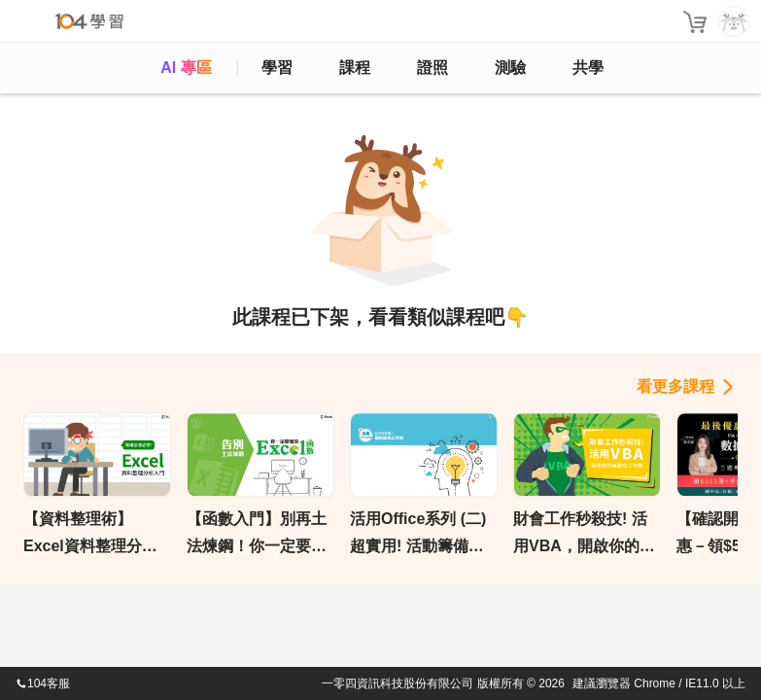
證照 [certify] (432, 68)
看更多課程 (675, 386)
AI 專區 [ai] (186, 68)
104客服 (43, 683)
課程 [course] (355, 68)
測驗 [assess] (510, 68)
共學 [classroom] (588, 68)
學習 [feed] (277, 68)
